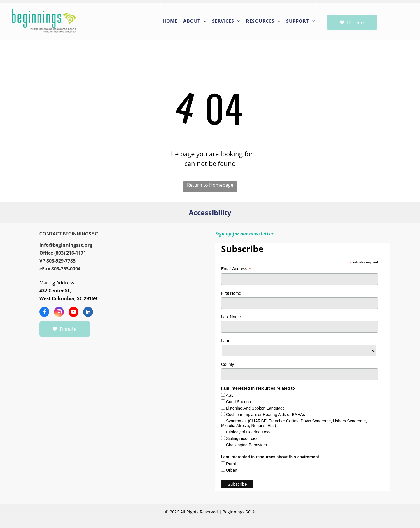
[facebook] (44, 313)
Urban (232, 470)
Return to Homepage (210, 185)
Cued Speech (238, 402)
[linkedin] (88, 313)
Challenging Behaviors (246, 445)
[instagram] (59, 313)
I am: (226, 341)
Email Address (236, 269)
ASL (230, 395)
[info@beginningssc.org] (66, 245)
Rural (231, 464)
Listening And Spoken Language (256, 408)
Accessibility (210, 213)
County (228, 364)
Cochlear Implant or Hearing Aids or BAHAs (266, 415)
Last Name (231, 317)
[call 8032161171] (63, 253)
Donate (356, 22)
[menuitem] (170, 21)
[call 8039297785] (61, 261)
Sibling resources (242, 438)
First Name (231, 293)
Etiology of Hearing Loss (248, 432)
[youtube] (73, 313)
